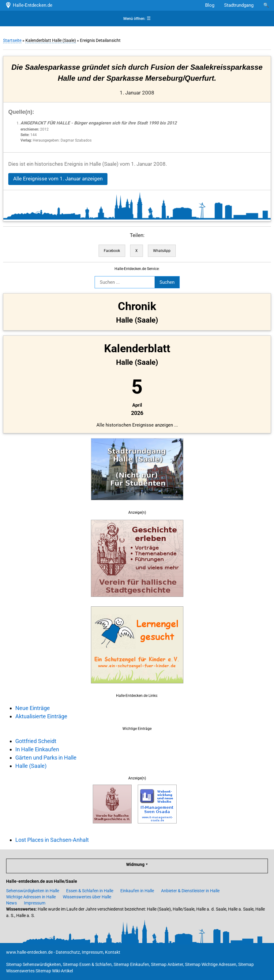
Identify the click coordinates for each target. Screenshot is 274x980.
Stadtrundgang (239, 5)
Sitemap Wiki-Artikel (54, 971)
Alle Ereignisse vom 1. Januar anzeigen (58, 179)
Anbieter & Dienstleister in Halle (190, 891)
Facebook (112, 251)
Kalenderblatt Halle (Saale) (51, 40)
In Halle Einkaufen (37, 749)
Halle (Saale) (31, 766)
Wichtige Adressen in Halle (31, 897)
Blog (210, 5)
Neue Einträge (33, 708)
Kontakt (113, 952)
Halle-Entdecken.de (29, 5)
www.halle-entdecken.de (29, 952)
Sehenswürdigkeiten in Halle (33, 891)
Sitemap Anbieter (167, 964)
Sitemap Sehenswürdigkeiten (34, 964)
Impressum (35, 903)
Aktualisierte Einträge (41, 716)
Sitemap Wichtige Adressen (211, 964)
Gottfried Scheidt (36, 741)
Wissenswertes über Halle (87, 897)
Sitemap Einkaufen (131, 964)
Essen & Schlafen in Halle (90, 891)
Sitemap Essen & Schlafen (87, 964)
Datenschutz (68, 952)
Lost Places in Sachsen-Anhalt (52, 840)
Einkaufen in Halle (137, 891)
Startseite (12, 40)
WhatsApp (162, 251)
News (11, 903)
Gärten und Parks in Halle (46, 758)
